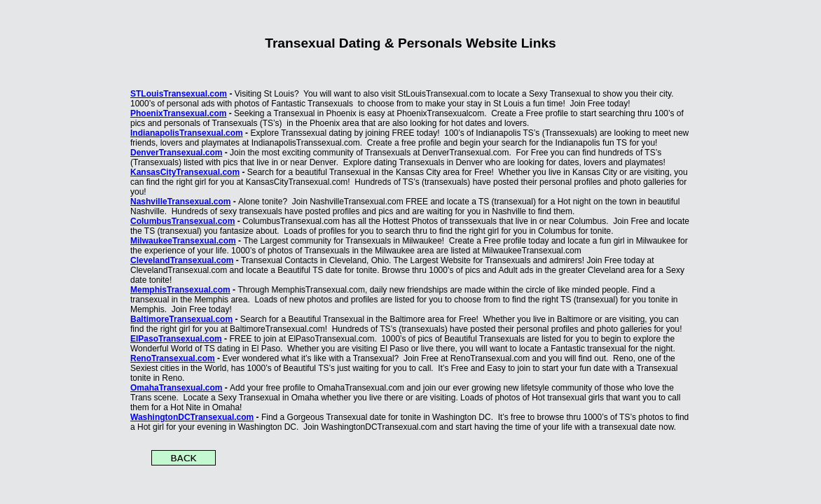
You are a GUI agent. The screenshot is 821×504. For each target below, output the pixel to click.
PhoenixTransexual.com (178, 113)
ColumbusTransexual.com (182, 221)
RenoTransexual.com (173, 358)
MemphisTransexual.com (180, 290)
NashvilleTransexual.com (180, 202)
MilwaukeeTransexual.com (183, 241)
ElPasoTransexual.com (176, 339)
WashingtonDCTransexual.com (192, 417)
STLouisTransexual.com (179, 94)
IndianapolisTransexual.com (187, 133)
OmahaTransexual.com (176, 388)
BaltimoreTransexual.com (181, 319)
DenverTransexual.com (176, 153)
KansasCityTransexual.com (185, 172)
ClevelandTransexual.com (182, 260)
